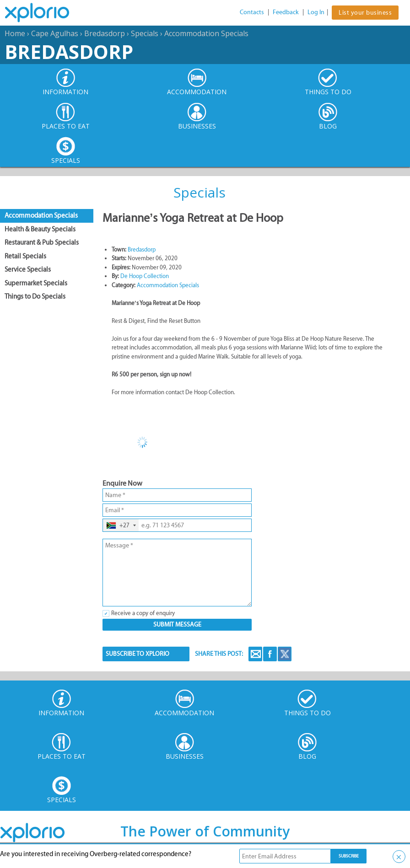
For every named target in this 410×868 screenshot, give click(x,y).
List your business (365, 13)
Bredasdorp (105, 33)
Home (15, 33)
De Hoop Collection (145, 276)
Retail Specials (25, 256)
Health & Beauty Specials (40, 229)
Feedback (286, 12)
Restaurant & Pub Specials (42, 242)
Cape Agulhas (55, 33)
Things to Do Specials (35, 296)
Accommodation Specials (206, 33)
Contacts (252, 12)
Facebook (270, 654)
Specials (145, 33)
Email (255, 654)
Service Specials (28, 269)
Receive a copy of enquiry (143, 613)
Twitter (285, 654)
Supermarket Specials (36, 283)
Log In (316, 12)
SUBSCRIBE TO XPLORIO (138, 654)
